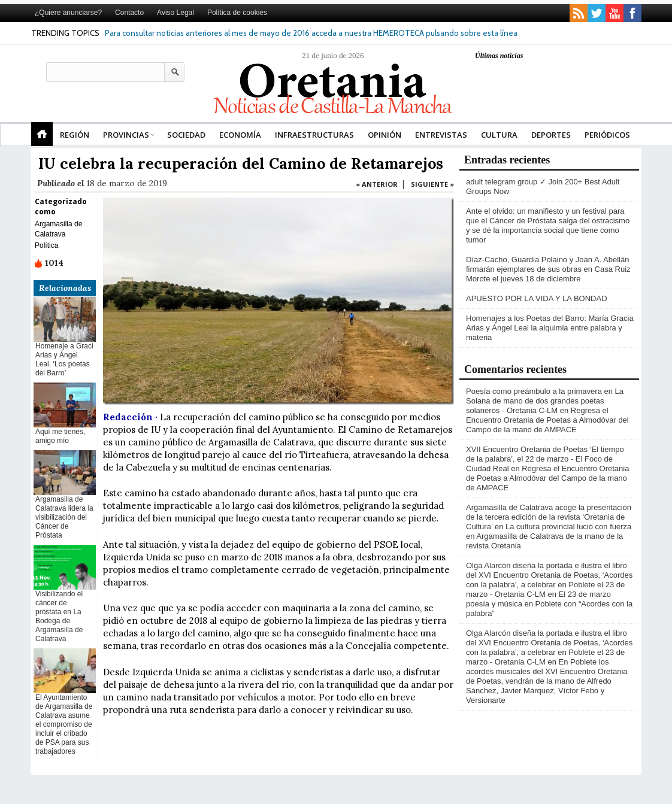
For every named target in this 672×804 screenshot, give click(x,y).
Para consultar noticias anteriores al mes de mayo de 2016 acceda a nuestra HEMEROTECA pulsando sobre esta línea (311, 33)
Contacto (129, 13)
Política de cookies (237, 13)
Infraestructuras (314, 135)
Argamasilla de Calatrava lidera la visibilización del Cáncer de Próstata (64, 517)
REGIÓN (75, 135)
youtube (615, 13)
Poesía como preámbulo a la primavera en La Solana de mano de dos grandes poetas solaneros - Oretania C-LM (545, 401)
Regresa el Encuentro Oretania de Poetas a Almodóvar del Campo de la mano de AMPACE (547, 420)
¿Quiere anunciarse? (68, 13)
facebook (632, 13)
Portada (42, 134)
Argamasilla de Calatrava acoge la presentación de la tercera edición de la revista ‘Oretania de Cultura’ (549, 517)
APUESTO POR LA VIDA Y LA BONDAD (537, 298)
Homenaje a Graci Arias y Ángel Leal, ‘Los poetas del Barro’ (64, 359)
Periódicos (607, 135)
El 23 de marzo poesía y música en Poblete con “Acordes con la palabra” (549, 604)
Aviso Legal (175, 13)
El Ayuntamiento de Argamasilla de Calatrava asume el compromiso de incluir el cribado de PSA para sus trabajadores (64, 724)
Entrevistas (441, 135)
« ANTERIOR (377, 184)
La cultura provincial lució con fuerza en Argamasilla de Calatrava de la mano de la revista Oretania (549, 536)
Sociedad (186, 135)
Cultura (499, 135)
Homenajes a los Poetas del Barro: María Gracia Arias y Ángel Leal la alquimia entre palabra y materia (550, 328)
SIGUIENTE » (432, 184)
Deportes (551, 135)
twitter (597, 13)
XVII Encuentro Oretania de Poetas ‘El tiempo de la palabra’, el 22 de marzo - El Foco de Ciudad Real (545, 459)
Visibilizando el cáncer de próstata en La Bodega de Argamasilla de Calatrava (59, 616)
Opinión (385, 135)
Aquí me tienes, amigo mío (60, 436)
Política (46, 245)
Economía (240, 135)
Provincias (126, 135)
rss (579, 13)
